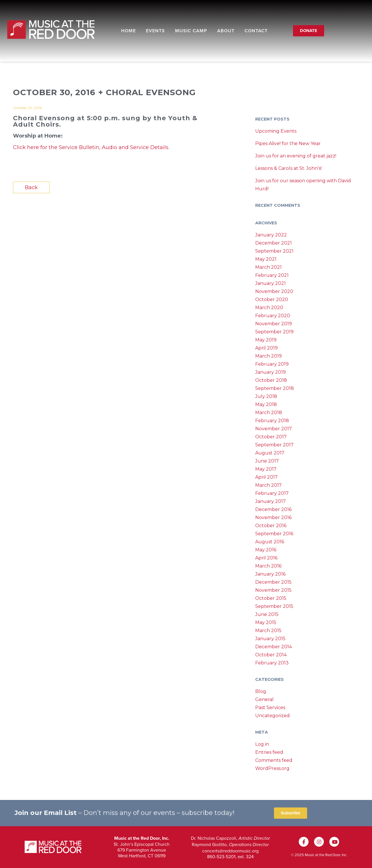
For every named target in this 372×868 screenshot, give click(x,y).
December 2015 (273, 582)
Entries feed (269, 752)
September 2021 (274, 251)
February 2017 (272, 493)
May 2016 (266, 550)
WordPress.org (272, 768)
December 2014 (274, 647)
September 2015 (274, 606)
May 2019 (266, 340)
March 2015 (268, 631)
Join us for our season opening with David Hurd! (303, 185)
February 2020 (273, 316)
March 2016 (268, 566)
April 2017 (266, 477)
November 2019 (274, 324)
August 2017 (270, 453)
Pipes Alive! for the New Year (288, 143)
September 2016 (274, 534)
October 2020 (272, 299)
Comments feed (274, 760)
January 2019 (270, 372)
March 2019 (268, 356)
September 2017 (274, 445)
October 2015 (271, 598)
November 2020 (274, 291)
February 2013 (272, 663)
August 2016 (270, 542)
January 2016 (270, 574)
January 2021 (270, 283)
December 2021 (274, 243)
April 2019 (266, 348)
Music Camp (191, 31)
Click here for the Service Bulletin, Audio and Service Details (91, 147)
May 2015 (266, 622)
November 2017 (274, 429)
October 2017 (271, 437)
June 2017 (267, 461)
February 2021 (272, 275)
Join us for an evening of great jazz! (296, 156)
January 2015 (270, 639)
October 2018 (271, 380)
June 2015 (267, 614)
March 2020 (269, 308)
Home (128, 31)
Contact (256, 31)
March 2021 (268, 267)
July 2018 (266, 396)
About (226, 31)
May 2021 (266, 259)
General (264, 699)
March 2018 (269, 413)
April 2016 (266, 558)
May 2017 (266, 469)
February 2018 (272, 421)
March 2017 (268, 485)
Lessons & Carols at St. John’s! (288, 168)
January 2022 (271, 235)
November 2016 (273, 517)
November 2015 (273, 590)
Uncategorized (273, 716)
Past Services (270, 708)
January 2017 (270, 501)
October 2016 (271, 526)
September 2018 (275, 388)
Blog (261, 691)
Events (155, 31)
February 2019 (272, 364)
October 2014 (271, 655)
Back (31, 187)
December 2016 (273, 509)
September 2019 (274, 332)
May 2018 (266, 404)
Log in (262, 744)
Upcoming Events (276, 131)
